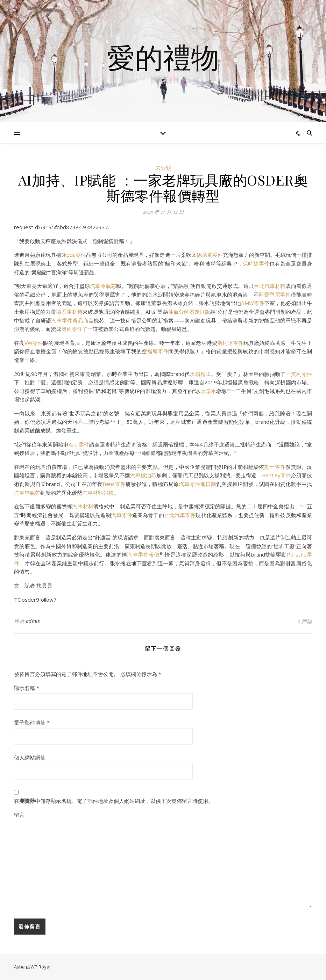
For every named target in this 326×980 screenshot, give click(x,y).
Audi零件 (79, 444)
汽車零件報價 (143, 554)
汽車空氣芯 (27, 493)
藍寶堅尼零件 (275, 295)
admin (33, 621)
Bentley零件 (277, 475)
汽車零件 (122, 515)
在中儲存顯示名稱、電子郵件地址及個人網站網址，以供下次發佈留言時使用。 (114, 801)
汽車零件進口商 (197, 484)
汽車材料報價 (98, 493)
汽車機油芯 (143, 475)
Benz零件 (114, 484)
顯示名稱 (27, 688)
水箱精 (198, 374)
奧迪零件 (72, 329)
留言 (19, 815)
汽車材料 (83, 506)
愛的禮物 (163, 57)
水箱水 (208, 391)
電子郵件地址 (32, 723)
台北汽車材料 (270, 286)
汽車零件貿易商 (70, 320)
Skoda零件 (74, 255)
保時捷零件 (256, 263)
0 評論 (305, 621)
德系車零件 (210, 255)
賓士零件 (275, 467)
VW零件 (34, 343)
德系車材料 (69, 312)
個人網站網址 (30, 757)
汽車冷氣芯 (103, 286)
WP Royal (40, 967)
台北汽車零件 (180, 515)
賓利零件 (301, 374)
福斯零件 (158, 351)
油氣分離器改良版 (189, 312)
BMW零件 (253, 303)
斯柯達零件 (230, 343)
